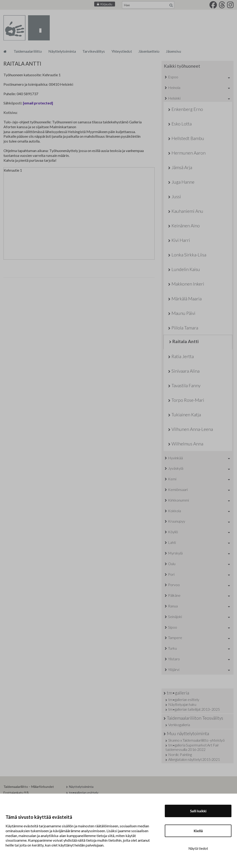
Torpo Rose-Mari (188, 400)
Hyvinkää (175, 458)
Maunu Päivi (183, 313)
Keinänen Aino (186, 226)
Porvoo (174, 585)
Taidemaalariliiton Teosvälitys (195, 718)
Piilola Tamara (185, 328)
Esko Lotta (182, 124)
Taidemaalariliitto (28, 51)
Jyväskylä (176, 468)
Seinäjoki (175, 617)
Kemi (172, 479)
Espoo (173, 77)
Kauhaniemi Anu (187, 211)
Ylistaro (174, 659)
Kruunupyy (177, 521)
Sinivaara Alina (186, 371)
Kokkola (175, 511)
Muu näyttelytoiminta (188, 733)
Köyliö (173, 532)
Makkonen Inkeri (188, 284)
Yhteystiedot (122, 51)
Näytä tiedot (198, 848)
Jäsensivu (173, 51)
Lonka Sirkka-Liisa (189, 255)
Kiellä (198, 831)
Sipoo (173, 627)
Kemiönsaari (178, 489)
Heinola (174, 87)
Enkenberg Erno (187, 109)
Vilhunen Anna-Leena (192, 429)
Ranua (173, 606)
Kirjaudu (106, 4)
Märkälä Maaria (187, 299)
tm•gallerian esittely (184, 699)
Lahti (172, 542)
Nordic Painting (180, 754)
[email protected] (38, 103)
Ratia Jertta (183, 356)
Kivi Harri (181, 240)
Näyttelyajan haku (182, 704)
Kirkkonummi (178, 500)
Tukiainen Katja (186, 415)
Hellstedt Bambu (188, 138)
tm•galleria (178, 693)
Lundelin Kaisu (186, 269)
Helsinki (174, 98)
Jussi (176, 196)
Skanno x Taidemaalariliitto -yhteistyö (196, 740)
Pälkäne (174, 595)
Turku (172, 648)
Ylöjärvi (174, 669)
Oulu (172, 564)
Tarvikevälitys (94, 51)
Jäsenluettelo (149, 51)
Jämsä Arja (182, 167)
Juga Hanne (183, 182)
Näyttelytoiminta (62, 51)
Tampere (175, 638)
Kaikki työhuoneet (182, 66)
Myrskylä (175, 553)
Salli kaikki (198, 811)
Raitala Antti (186, 341)
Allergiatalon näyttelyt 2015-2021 (194, 759)
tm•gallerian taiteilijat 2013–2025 (194, 709)
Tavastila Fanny (186, 385)
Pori (171, 574)
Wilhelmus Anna (187, 444)
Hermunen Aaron (189, 153)
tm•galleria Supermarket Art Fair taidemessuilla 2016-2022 (192, 747)
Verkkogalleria (179, 725)
